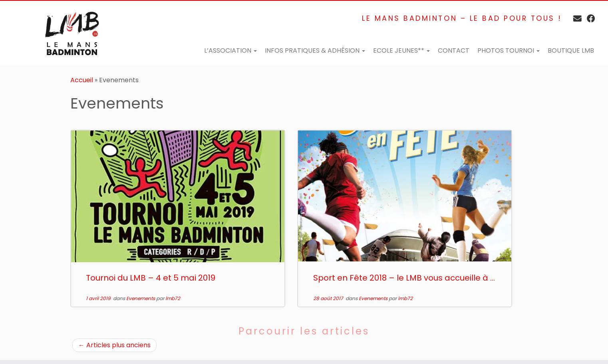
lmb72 (173, 298)
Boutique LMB (571, 50)
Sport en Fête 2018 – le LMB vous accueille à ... (404, 278)
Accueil (82, 80)
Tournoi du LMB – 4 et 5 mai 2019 (151, 278)
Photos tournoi (509, 50)
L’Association (230, 50)
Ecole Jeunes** (401, 50)
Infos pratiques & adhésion (315, 50)
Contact (454, 50)
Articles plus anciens (114, 345)
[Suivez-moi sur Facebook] (588, 19)
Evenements (141, 298)
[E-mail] (575, 19)
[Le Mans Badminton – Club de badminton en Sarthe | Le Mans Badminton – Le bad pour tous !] (70, 33)
